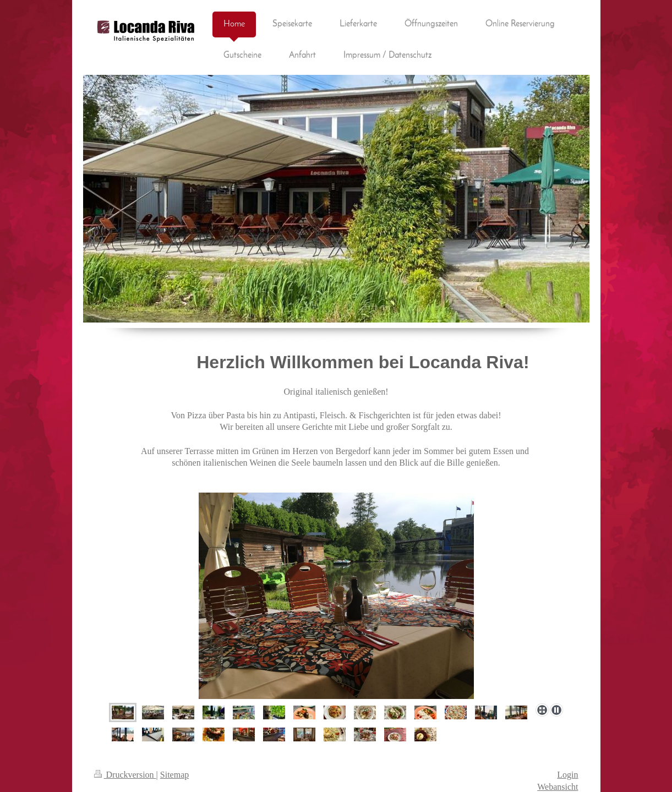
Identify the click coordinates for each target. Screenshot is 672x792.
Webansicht (558, 787)
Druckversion (125, 775)
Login (567, 775)
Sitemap (174, 775)
